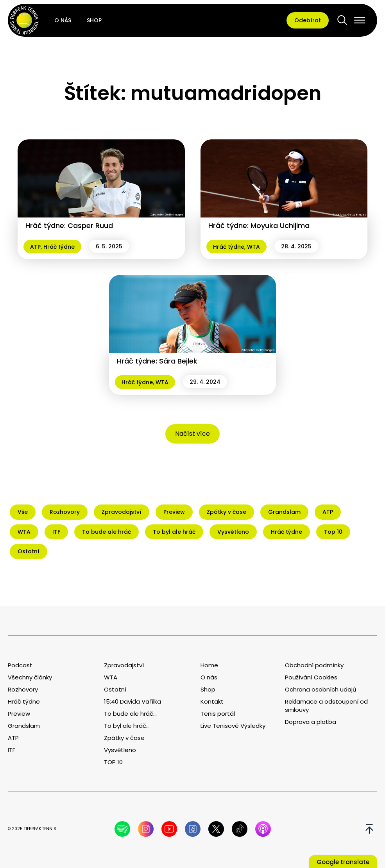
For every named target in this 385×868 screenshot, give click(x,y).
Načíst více (192, 434)
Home (209, 665)
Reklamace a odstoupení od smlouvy (326, 706)
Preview (19, 714)
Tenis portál (218, 714)
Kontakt (212, 701)
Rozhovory (23, 689)
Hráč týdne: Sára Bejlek (157, 361)
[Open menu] (360, 20)
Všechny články (30, 677)
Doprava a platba (311, 722)
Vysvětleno (120, 750)
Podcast (20, 665)
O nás (63, 20)
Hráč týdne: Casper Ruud (69, 225)
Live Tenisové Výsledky (233, 726)
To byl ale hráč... (127, 726)
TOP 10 (113, 762)
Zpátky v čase (124, 738)
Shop (94, 20)
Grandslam (24, 726)
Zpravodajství (124, 665)
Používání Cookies (311, 677)
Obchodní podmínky (314, 665)
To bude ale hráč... (130, 714)
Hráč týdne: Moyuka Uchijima (259, 225)
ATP (35, 247)
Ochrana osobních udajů (321, 689)
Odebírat (308, 20)
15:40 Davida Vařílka (133, 701)
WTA (253, 247)
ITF (12, 750)
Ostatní (115, 689)
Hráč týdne (59, 247)
